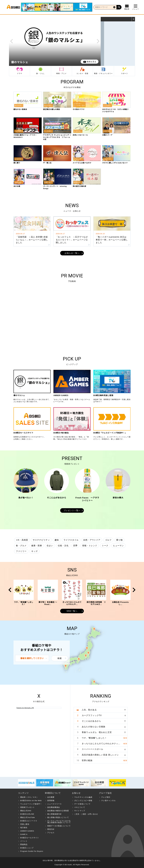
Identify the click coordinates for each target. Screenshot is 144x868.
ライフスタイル (71, 540)
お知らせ (76, 793)
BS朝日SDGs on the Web (31, 800)
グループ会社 (105, 793)
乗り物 (119, 540)
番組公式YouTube (28, 817)
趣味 (57, 540)
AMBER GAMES (27, 831)
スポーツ (124, 73)
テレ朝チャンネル (108, 800)
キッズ (34, 551)
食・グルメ (21, 546)
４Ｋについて (80, 807)
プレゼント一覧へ (72, 510)
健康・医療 (37, 546)
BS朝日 (13, 7)
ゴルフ (108, 540)
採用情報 (51, 800)
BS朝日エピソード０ (29, 821)
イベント (24, 841)
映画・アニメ (61, 73)
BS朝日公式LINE (27, 814)
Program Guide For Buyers (32, 851)
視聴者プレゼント (27, 807)
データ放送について (82, 804)
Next (98, 41)
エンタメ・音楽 (82, 73)
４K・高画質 (22, 540)
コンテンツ (23, 793)
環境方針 (51, 829)
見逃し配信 (25, 824)
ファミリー (21, 551)
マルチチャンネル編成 (83, 797)
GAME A (24, 834)
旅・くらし (40, 73)
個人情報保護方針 (54, 814)
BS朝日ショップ (27, 848)
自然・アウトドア (92, 540)
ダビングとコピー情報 (83, 800)
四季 (75, 546)
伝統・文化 (63, 546)
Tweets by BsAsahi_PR (25, 708)
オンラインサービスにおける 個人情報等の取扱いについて (58, 822)
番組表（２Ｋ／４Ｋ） (29, 797)
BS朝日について (53, 793)
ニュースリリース (54, 804)
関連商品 (24, 844)
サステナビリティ (41, 540)
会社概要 (51, 797)
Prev (12, 41)
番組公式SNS (26, 811)
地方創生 (24, 828)
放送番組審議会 (54, 807)
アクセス (51, 833)
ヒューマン (118, 546)
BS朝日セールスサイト (30, 838)
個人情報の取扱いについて (58, 817)
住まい (50, 546)
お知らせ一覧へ (72, 253)
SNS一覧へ (72, 611)
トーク (105, 546)
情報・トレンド (90, 546)
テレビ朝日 (106, 797)
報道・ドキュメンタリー (103, 73)
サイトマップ (80, 811)
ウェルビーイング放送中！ (31, 804)
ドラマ (20, 73)
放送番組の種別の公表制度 (58, 811)
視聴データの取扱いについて (59, 826)
